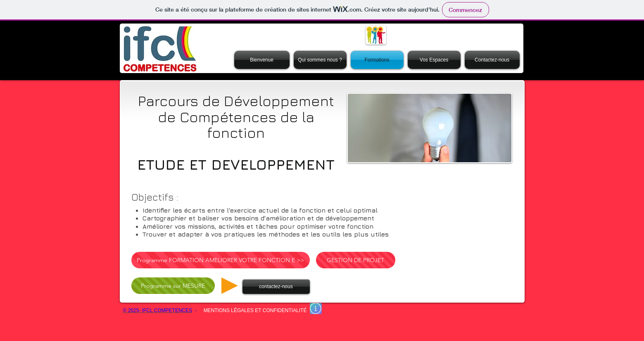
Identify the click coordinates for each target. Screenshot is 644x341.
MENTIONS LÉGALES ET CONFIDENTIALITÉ (255, 310)
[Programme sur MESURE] (173, 286)
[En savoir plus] (316, 309)
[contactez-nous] (276, 287)
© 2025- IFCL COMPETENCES (158, 310)
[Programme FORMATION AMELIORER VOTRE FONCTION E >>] (221, 260)
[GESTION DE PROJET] (356, 260)
